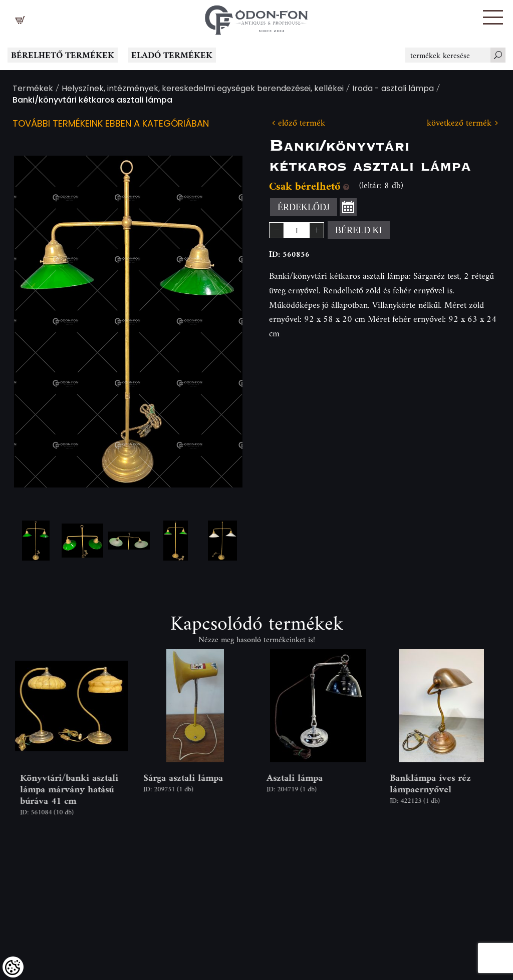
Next (219, 321)
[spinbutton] (297, 230)
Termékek (33, 89)
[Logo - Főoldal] (256, 18)
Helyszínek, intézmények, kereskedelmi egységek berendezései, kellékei (203, 89)
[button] (493, 17)
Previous (38, 321)
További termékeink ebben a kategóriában (111, 124)
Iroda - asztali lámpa (393, 89)
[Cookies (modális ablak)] (13, 967)
